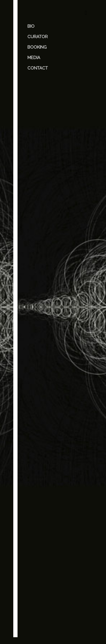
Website (32, 535)
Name (31, 502)
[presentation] (48, 597)
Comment (35, 450)
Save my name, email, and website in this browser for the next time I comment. (52, 559)
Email (31, 519)
